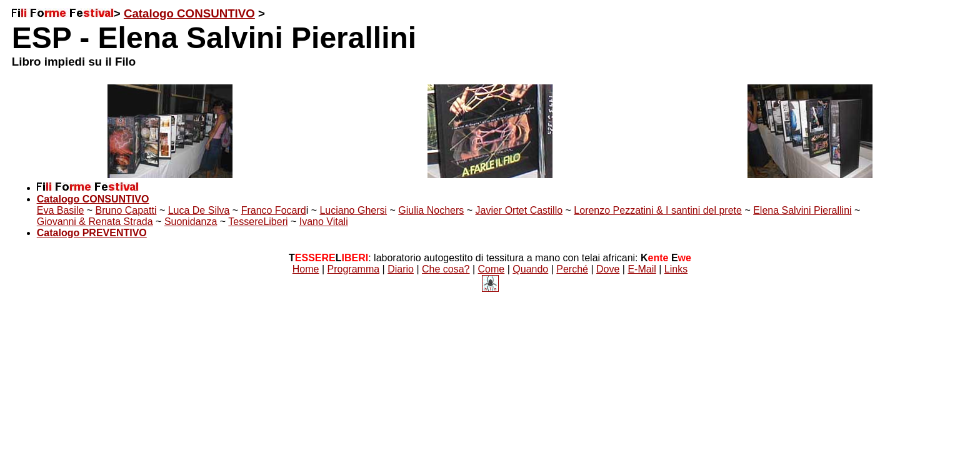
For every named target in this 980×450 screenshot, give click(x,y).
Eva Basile (61, 210)
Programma (354, 269)
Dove (608, 269)
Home (306, 269)
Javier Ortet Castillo (519, 210)
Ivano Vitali (324, 222)
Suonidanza (191, 222)
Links (676, 269)
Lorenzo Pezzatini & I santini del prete (658, 210)
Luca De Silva (199, 210)
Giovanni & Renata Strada (95, 222)
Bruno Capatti (126, 210)
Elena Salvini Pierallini (802, 210)
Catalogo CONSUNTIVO (189, 13)
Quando (530, 269)
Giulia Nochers (431, 210)
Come (492, 269)
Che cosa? (446, 269)
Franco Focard (274, 210)
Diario (401, 269)
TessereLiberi (258, 222)
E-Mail (642, 269)
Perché (572, 269)
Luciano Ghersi (353, 210)
